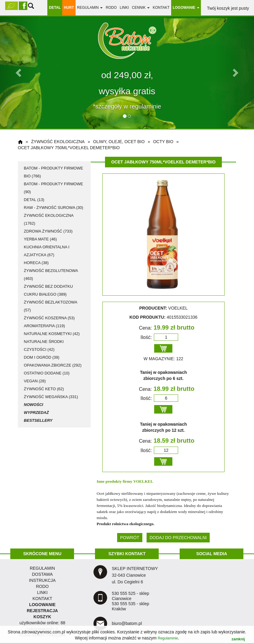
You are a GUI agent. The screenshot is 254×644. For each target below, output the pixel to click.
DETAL (55, 8)
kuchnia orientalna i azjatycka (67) (47, 251)
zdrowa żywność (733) (48, 231)
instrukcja (42, 580)
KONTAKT (42, 599)
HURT (69, 8)
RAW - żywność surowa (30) (54, 208)
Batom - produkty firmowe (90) (54, 188)
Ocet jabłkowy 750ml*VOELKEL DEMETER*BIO (69, 148)
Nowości (34, 405)
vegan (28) (35, 381)
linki (124, 8)
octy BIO (163, 142)
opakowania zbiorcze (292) (53, 365)
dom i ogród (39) (42, 357)
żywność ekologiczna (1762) (49, 219)
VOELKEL (143, 481)
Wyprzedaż (36, 413)
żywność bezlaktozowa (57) (51, 306)
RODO (111, 8)
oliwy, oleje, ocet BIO (119, 142)
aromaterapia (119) (45, 326)
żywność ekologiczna (58, 142)
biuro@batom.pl (127, 623)
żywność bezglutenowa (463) (51, 275)
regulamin (42, 568)
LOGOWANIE (42, 605)
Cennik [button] (141, 8)
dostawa (42, 574)
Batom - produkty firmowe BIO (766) (54, 172)
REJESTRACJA (42, 611)
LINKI (42, 592)
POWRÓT (130, 538)
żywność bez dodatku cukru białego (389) (49, 290)
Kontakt (161, 8)
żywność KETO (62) (44, 389)
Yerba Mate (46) (41, 239)
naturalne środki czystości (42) (44, 345)
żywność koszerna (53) (49, 318)
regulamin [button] (90, 8)
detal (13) (34, 200)
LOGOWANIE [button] (186, 8)
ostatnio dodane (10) (47, 373)
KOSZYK (42, 617)
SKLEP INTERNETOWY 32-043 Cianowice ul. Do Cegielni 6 (135, 575)
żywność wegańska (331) (51, 397)
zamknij (238, 639)
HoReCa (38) (36, 263)
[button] (19, 72)
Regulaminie (168, 638)
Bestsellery (38, 420)
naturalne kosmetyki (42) (52, 334)
